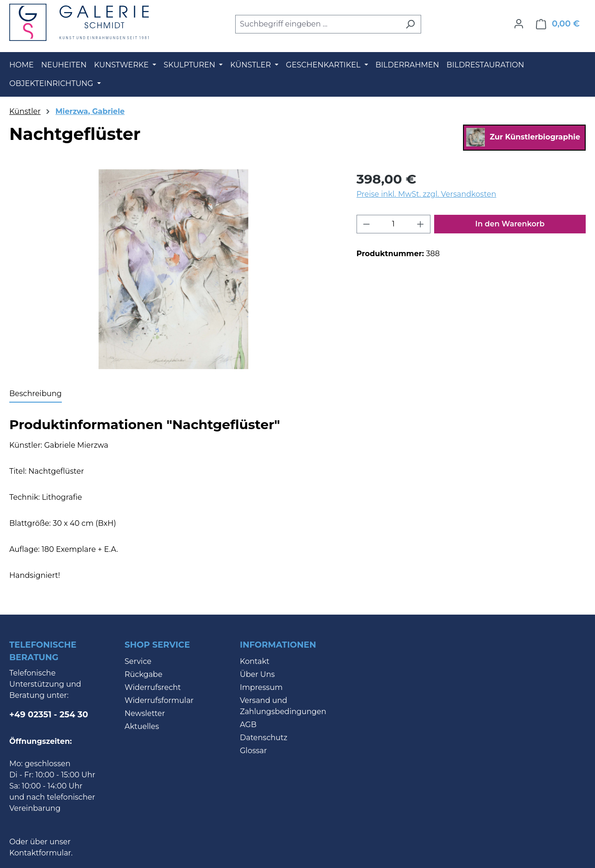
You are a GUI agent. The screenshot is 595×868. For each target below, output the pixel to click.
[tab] (36, 394)
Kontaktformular (40, 853)
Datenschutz (264, 738)
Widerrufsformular (159, 700)
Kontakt (255, 661)
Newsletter (145, 713)
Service (138, 661)
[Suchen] (410, 24)
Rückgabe (143, 674)
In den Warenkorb (510, 224)
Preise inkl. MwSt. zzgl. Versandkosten (426, 194)
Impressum (261, 687)
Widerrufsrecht (153, 687)
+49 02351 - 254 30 (49, 715)
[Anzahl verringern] (366, 224)
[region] (174, 269)
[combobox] (317, 24)
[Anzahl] (393, 224)
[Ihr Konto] (519, 24)
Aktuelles (142, 726)
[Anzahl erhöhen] (421, 224)
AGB (248, 725)
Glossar (253, 751)
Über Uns (257, 674)
